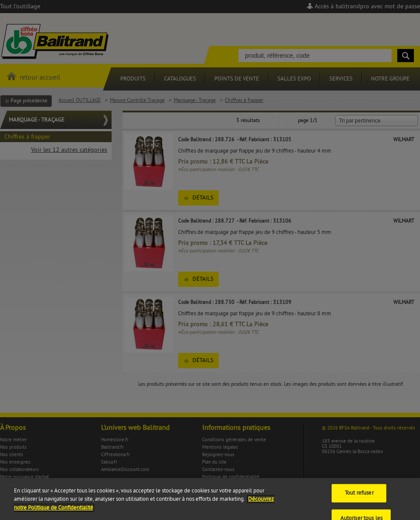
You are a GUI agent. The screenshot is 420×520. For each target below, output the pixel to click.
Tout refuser (359, 497)
